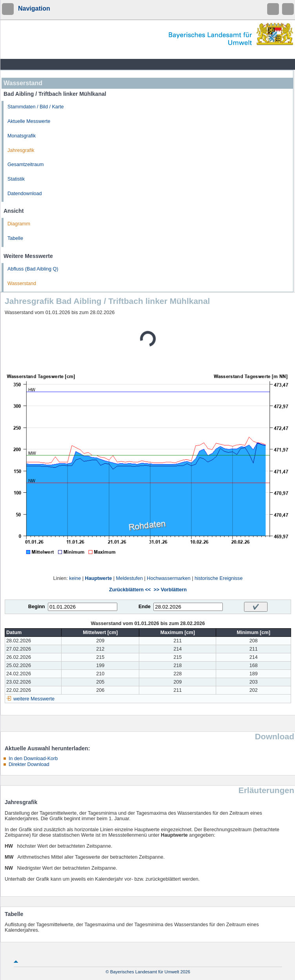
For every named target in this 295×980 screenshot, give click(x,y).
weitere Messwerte (34, 699)
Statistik (16, 179)
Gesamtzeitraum (25, 165)
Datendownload (25, 194)
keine (75, 578)
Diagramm (19, 224)
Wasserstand (22, 283)
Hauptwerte (99, 578)
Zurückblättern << (130, 590)
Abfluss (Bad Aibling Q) (33, 269)
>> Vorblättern (170, 590)
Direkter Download (29, 764)
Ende (145, 607)
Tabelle (15, 238)
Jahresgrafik (21, 150)
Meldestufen (129, 578)
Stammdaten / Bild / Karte (36, 107)
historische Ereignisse (219, 578)
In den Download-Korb (33, 759)
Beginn (37, 607)
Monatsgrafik (22, 136)
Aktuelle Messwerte (29, 121)
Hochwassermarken (168, 578)
